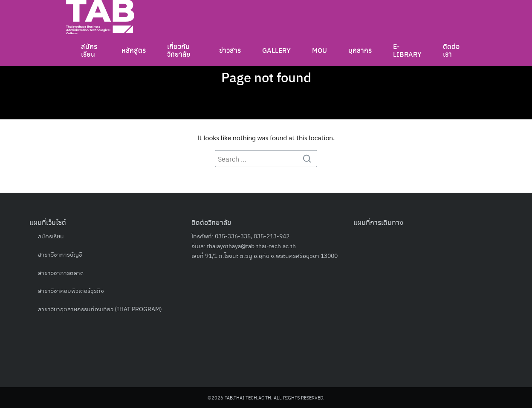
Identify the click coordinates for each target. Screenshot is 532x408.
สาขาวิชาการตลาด (61, 272)
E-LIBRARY (407, 49)
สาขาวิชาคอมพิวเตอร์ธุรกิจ (71, 290)
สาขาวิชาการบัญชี (60, 254)
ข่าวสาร (230, 49)
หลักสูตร (134, 49)
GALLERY (276, 49)
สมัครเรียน (89, 49)
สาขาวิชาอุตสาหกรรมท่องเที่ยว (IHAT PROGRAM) (100, 309)
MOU (319, 49)
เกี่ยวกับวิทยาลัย (179, 49)
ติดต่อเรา (451, 49)
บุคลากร (360, 49)
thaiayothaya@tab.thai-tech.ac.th (251, 246)
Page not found (266, 77)
